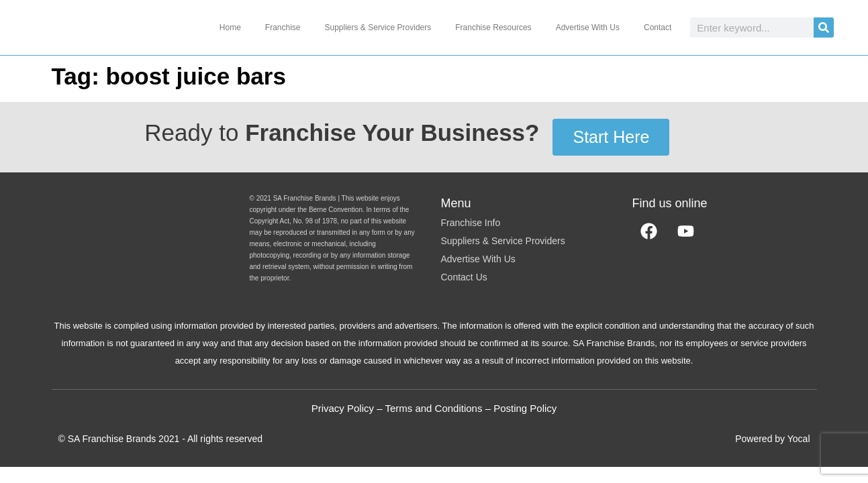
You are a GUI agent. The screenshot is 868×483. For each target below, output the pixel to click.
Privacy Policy (343, 408)
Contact (658, 28)
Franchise (283, 28)
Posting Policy (525, 408)
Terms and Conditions (433, 408)
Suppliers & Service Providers (378, 28)
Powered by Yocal (772, 439)
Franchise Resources (493, 28)
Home (230, 28)
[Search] (824, 28)
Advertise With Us (588, 28)
